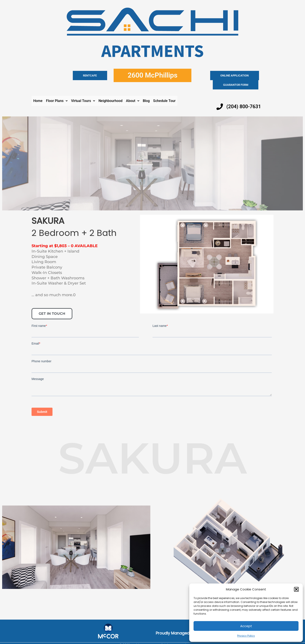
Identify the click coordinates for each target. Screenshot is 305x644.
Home (38, 91)
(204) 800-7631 (245, 97)
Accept (246, 626)
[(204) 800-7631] (220, 97)
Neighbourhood (110, 91)
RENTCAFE (97, 76)
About (133, 91)
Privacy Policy (246, 636)
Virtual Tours (83, 91)
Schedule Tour (164, 91)
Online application (218, 76)
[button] (296, 589)
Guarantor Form (253, 76)
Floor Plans (57, 91)
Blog (146, 91)
